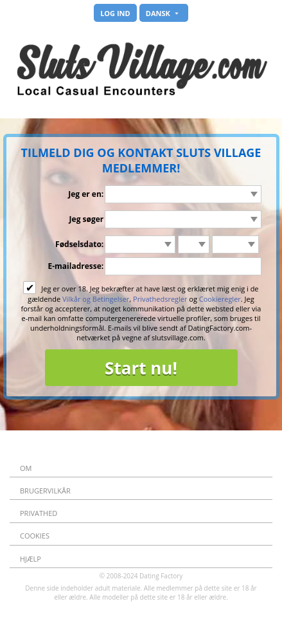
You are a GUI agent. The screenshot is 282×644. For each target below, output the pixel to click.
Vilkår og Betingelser (96, 299)
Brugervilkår (45, 491)
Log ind (115, 13)
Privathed (39, 513)
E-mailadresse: (75, 266)
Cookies (35, 536)
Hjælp (31, 559)
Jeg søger (87, 219)
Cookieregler (220, 299)
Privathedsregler (160, 299)
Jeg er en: (86, 194)
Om (26, 468)
